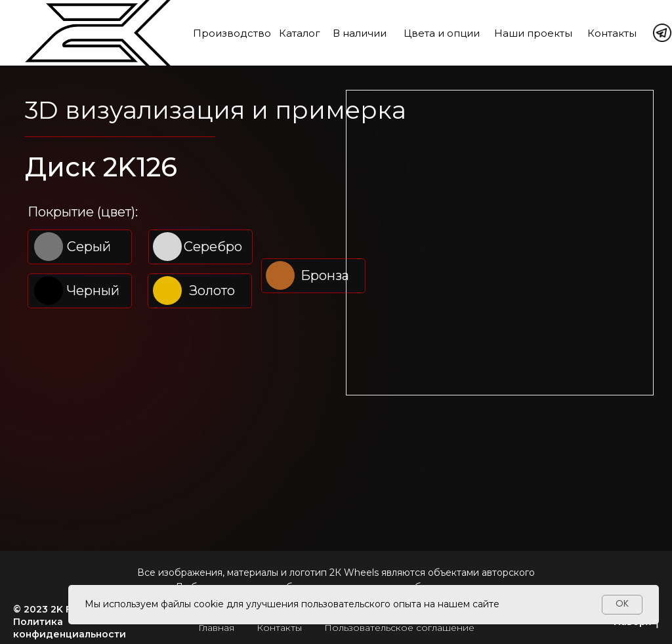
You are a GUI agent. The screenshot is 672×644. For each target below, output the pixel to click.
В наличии (360, 33)
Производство (232, 33)
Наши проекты (533, 33)
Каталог (300, 33)
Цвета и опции (442, 33)
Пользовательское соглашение (399, 628)
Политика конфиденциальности (70, 628)
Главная (216, 628)
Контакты (612, 33)
